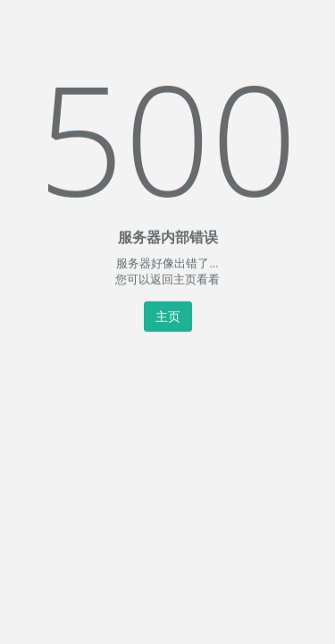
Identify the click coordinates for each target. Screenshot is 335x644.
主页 (168, 315)
